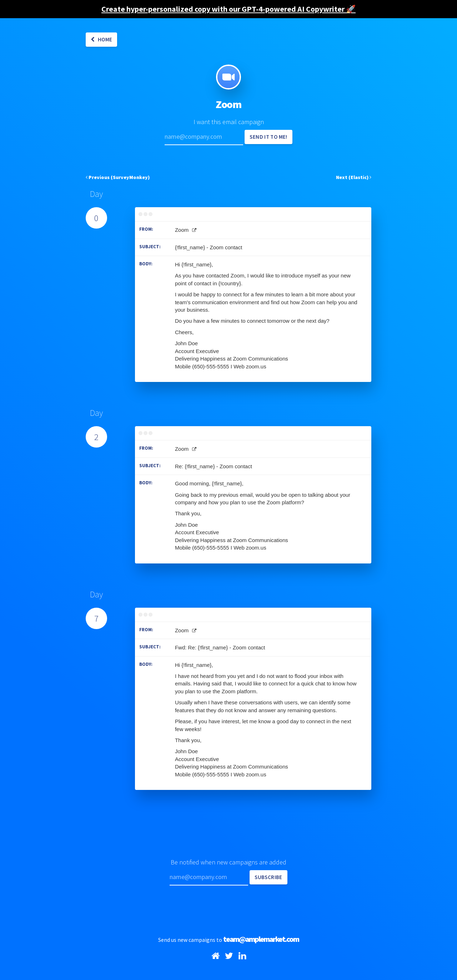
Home (101, 39)
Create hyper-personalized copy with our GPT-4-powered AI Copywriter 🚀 (228, 9)
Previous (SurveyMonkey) (118, 177)
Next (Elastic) (354, 177)
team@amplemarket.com (261, 939)
